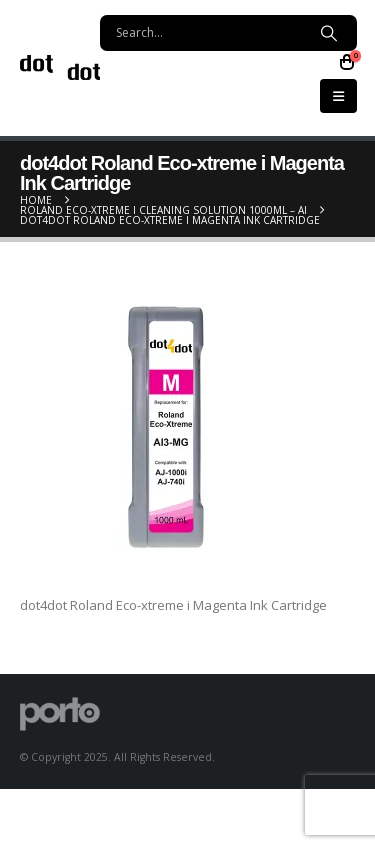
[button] (338, 96)
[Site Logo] (60, 67)
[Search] (328, 33)
